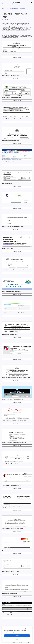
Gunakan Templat (17, 57)
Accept (17, 636)
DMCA (28, 643)
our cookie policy (11, 633)
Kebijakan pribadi (17, 643)
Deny (24, 639)
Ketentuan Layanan (8, 643)
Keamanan (23, 643)
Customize (10, 639)
